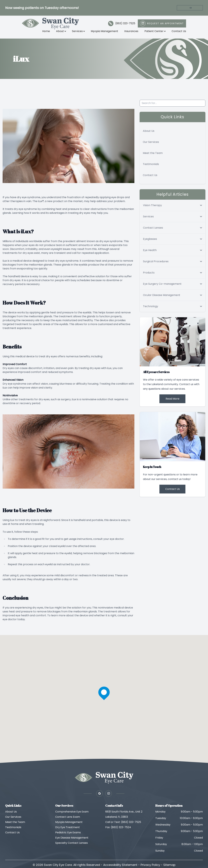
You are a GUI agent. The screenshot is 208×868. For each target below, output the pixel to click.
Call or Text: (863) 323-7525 (123, 826)
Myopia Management (103, 33)
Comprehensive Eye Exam (72, 815)
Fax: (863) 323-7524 (118, 831)
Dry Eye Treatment (68, 831)
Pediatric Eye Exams (68, 836)
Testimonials (151, 168)
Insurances (130, 33)
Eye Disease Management (72, 841)
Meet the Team (153, 157)
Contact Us (177, 33)
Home (45, 33)
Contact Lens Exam (68, 821)
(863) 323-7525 (124, 25)
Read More (172, 402)
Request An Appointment (164, 25)
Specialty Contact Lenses (71, 847)
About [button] (59, 33)
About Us (149, 135)
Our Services (151, 146)
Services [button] (77, 33)
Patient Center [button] (153, 33)
